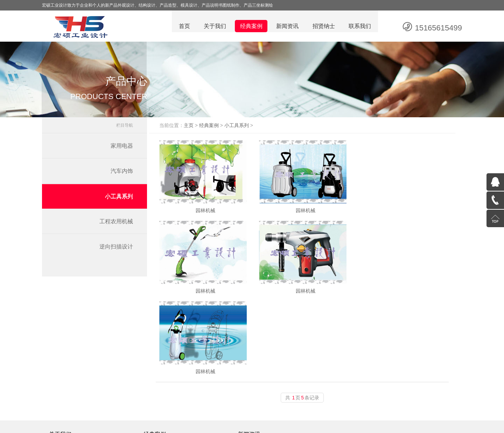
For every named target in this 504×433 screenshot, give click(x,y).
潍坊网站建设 (364, 426)
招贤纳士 (323, 26)
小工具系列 (119, 198)
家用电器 (122, 148)
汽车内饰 (122, 173)
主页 (194, 127)
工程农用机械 (116, 223)
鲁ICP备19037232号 (291, 426)
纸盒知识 (248, 386)
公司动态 (248, 368)
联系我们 (360, 26)
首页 (183, 26)
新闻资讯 (287, 26)
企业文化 (64, 368)
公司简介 (64, 377)
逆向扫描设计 (116, 248)
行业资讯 (248, 377)
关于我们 (214, 26)
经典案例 (251, 26)
